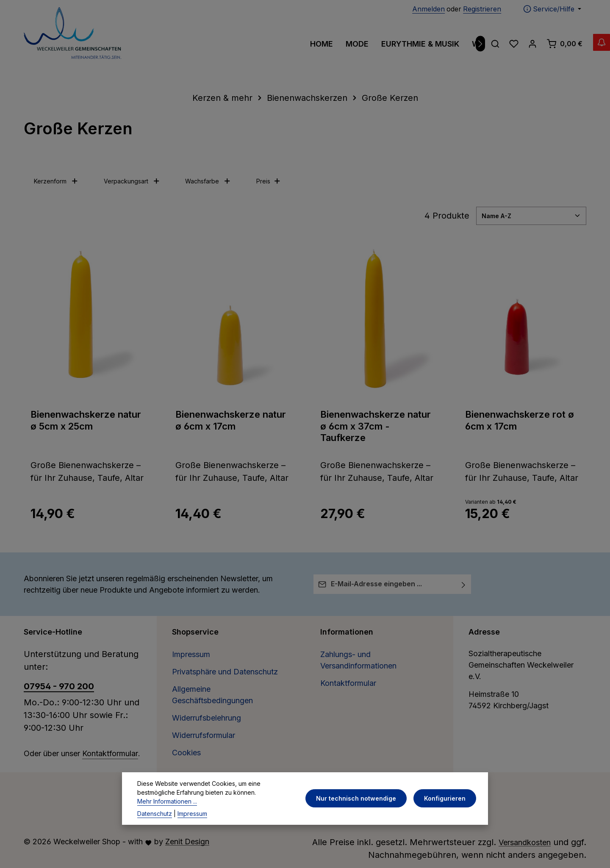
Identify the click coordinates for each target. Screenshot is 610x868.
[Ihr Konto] (532, 44)
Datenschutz (155, 838)
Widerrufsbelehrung (207, 718)
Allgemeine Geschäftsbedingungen (212, 695)
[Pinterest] (306, 788)
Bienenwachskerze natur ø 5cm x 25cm (86, 420)
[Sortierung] (531, 216)
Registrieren (482, 9)
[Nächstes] (481, 44)
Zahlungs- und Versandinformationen (358, 660)
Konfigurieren (446, 823)
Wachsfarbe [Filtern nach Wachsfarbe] (208, 181)
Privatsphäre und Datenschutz (225, 672)
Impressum (191, 654)
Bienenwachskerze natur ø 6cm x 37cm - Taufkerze (376, 426)
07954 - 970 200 (59, 686)
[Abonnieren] (464, 584)
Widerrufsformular (204, 735)
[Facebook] (294, 788)
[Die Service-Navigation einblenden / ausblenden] (552, 9)
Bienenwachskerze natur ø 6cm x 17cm (231, 420)
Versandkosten (525, 842)
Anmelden (428, 9)
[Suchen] (495, 44)
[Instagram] (317, 788)
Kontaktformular (110, 753)
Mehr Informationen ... (167, 826)
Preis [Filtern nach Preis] (269, 181)
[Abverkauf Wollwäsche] (593, 51)
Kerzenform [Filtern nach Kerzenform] (56, 181)
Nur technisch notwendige (361, 823)
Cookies (186, 753)
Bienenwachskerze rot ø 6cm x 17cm (520, 420)
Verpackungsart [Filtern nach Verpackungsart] (132, 181)
